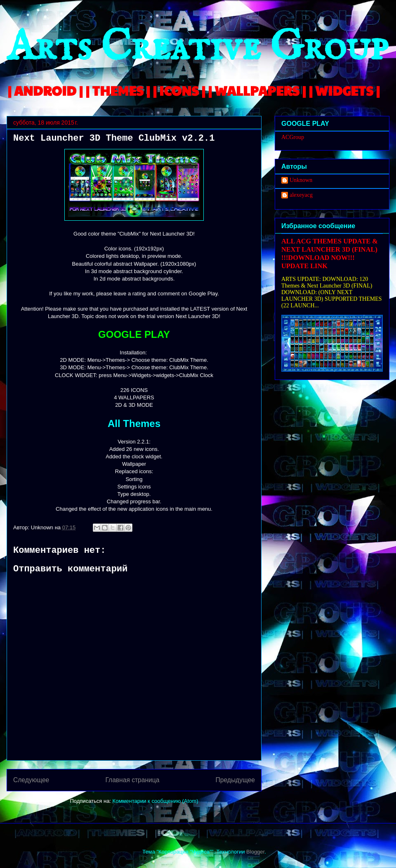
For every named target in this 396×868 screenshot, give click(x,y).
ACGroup (293, 137)
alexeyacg (301, 195)
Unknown (301, 180)
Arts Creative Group (197, 48)
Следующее (31, 780)
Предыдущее (235, 780)
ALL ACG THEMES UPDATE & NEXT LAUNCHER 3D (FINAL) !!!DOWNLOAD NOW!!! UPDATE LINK (330, 254)
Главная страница (132, 780)
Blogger (255, 852)
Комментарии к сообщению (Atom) (156, 801)
